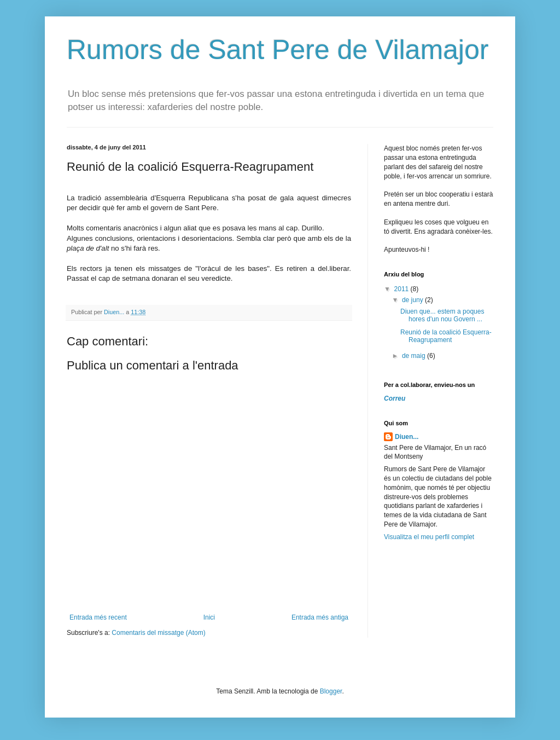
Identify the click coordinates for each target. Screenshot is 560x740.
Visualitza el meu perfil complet (429, 537)
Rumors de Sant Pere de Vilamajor (278, 50)
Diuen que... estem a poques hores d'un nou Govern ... (442, 315)
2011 (402, 289)
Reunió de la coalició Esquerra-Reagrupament (446, 336)
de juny (413, 300)
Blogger (331, 691)
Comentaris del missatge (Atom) (158, 633)
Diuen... (407, 437)
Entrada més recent (98, 617)
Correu (395, 398)
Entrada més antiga (320, 617)
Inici (209, 617)
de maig (415, 356)
